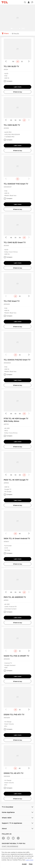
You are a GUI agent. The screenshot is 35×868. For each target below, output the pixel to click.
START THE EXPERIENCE (10, 846)
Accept (24, 864)
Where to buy (18, 92)
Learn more (18, 87)
